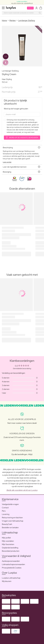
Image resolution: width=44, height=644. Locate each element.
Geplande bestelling (10, 548)
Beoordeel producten (11, 551)
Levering (6, 514)
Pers (4, 511)
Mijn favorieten (8, 544)
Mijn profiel (6, 538)
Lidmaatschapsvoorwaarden (13, 564)
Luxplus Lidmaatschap (11, 578)
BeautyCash (7, 524)
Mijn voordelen (8, 541)
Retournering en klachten (12, 518)
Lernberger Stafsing (27, 20)
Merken (13, 20)
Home (4, 20)
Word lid (30, 8)
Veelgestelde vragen (10, 504)
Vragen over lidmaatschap (13, 521)
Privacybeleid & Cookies (12, 568)
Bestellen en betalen (10, 528)
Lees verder (7, 162)
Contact (5, 508)
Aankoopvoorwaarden (11, 561)
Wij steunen (7, 581)
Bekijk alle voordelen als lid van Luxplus (22, 490)
